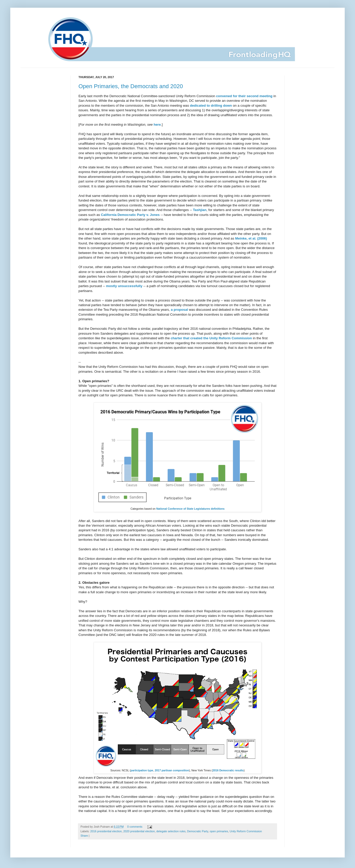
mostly (112, 286)
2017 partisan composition (172, 770)
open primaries (219, 831)
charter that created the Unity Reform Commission (211, 338)
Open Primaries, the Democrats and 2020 (131, 86)
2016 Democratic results (228, 770)
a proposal (179, 310)
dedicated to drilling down (211, 106)
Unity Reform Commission (246, 831)
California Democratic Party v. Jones (130, 215)
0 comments (135, 827)
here (157, 125)
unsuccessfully (130, 286)
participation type (142, 770)
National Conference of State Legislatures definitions (190, 509)
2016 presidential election (106, 831)
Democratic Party (198, 831)
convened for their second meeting (244, 96)
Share (84, 836)
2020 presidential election (139, 831)
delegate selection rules (171, 831)
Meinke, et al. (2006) (251, 238)
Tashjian (200, 210)
